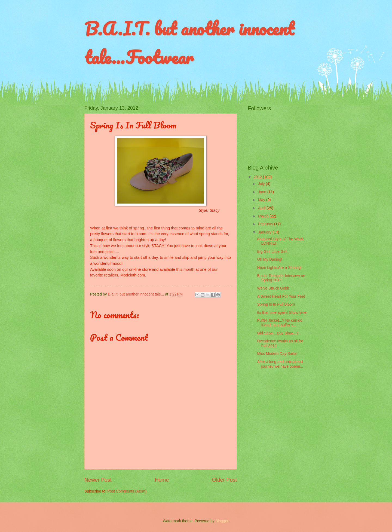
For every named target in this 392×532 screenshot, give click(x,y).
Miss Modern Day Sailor (277, 354)
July (262, 184)
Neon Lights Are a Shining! (279, 268)
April (262, 208)
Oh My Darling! (269, 259)
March (264, 216)
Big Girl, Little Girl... (273, 252)
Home (162, 480)
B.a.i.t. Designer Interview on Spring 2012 (281, 278)
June (263, 192)
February (266, 224)
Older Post (224, 480)
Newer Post (98, 480)
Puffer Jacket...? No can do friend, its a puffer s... (280, 323)
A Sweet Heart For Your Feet (281, 296)
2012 (258, 177)
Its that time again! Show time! (282, 313)
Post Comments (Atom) (127, 491)
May (262, 200)
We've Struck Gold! (273, 288)
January (265, 232)
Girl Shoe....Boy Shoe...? (278, 333)
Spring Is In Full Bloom (276, 304)
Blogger (222, 521)
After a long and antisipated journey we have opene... (280, 364)
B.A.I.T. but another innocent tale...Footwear (189, 43)
